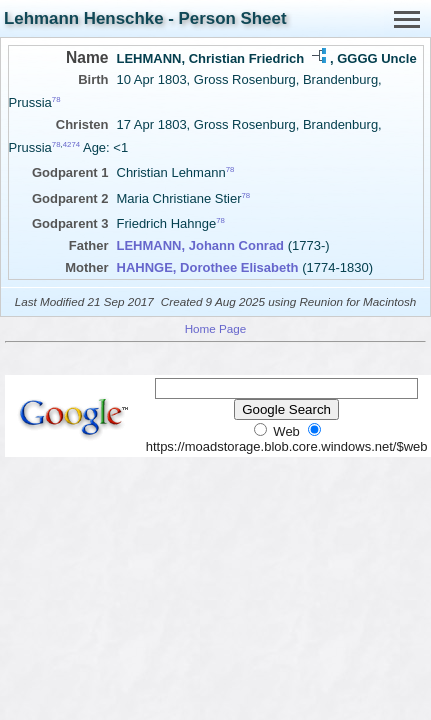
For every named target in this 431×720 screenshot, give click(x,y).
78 (56, 99)
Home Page (216, 328)
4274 (71, 144)
